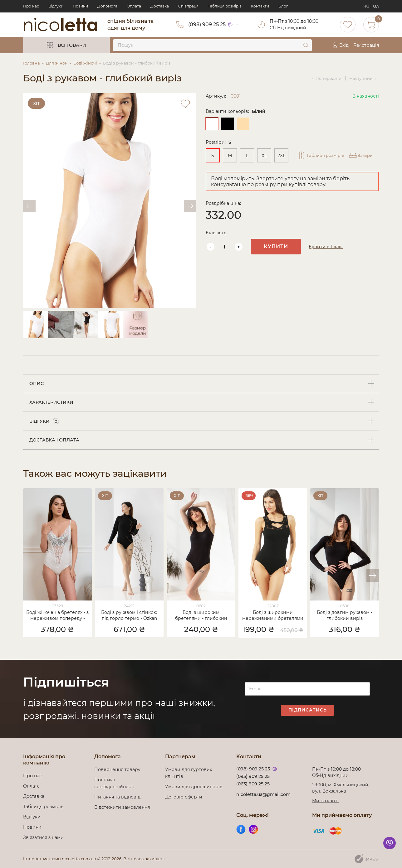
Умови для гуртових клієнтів (189, 773)
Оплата (134, 6)
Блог (283, 6)
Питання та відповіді (118, 797)
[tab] (201, 384)
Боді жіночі (85, 63)
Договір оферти (184, 797)
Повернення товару (117, 769)
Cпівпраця (188, 6)
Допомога (107, 6)
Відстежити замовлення (122, 807)
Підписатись (308, 710)
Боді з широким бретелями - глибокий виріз (201, 616)
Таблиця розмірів (225, 6)
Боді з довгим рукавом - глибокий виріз (345, 615)
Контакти (260, 6)
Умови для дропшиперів (194, 787)
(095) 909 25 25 (253, 776)
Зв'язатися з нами (43, 837)
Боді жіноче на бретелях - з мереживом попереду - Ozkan (57, 616)
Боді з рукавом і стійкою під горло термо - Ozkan (129, 615)
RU (366, 6)
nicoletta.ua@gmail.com (263, 794)
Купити (276, 246)
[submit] (306, 45)
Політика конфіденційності (116, 783)
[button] (373, 576)
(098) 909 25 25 (207, 24)
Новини (80, 6)
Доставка (160, 6)
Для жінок (57, 63)
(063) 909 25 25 (253, 784)
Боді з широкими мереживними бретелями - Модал (273, 616)
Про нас (31, 6)
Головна (32, 63)
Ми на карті (325, 801)
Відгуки (56, 6)
